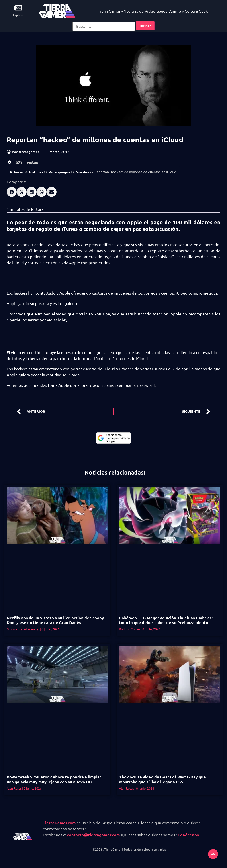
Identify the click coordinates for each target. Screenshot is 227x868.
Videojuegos (59, 172)
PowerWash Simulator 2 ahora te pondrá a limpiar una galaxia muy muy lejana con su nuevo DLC (54, 779)
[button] (12, 192)
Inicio (16, 172)
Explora (18, 15)
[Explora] (18, 8)
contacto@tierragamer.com (93, 835)
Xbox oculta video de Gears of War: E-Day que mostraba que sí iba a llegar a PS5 (162, 779)
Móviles (82, 172)
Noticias (36, 172)
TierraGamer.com (59, 823)
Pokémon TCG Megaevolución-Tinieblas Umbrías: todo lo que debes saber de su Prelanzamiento (166, 620)
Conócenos (188, 835)
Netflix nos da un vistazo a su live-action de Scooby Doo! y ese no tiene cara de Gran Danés (55, 620)
